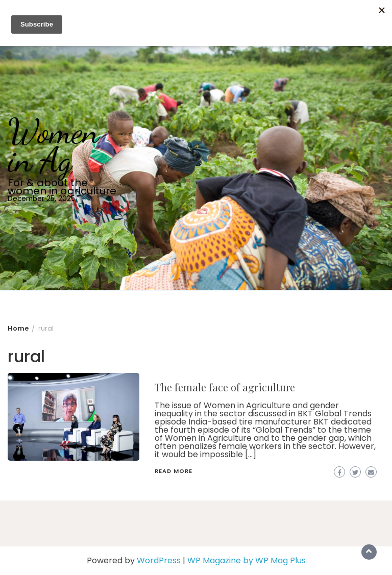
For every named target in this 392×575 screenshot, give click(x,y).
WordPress (159, 560)
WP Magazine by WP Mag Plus (247, 560)
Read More (174, 471)
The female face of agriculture (225, 387)
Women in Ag (53, 146)
